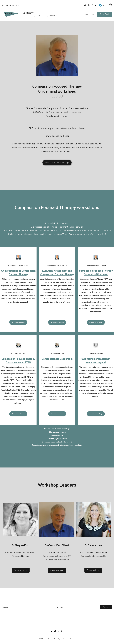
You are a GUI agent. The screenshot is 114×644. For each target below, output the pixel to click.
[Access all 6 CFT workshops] (57, 163)
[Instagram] (89, 5)
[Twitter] (85, 5)
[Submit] (106, 607)
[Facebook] (92, 5)
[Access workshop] (18, 322)
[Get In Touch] (104, 14)
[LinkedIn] (96, 5)
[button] (110, 5)
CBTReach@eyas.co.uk (11, 5)
